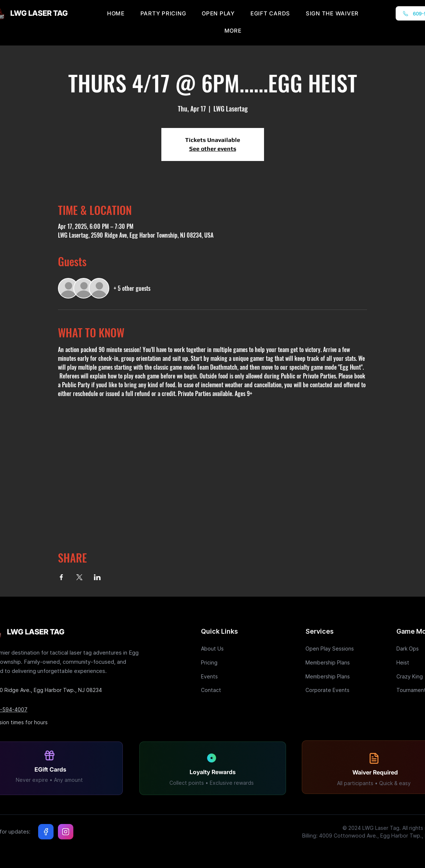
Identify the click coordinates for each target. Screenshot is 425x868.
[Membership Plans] (331, 662)
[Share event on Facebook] (61, 577)
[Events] (227, 676)
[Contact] (227, 690)
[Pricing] (227, 662)
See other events (213, 149)
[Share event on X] (79, 577)
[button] (233, 31)
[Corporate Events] (331, 690)
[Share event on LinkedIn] (97, 577)
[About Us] (227, 649)
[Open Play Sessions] (331, 649)
